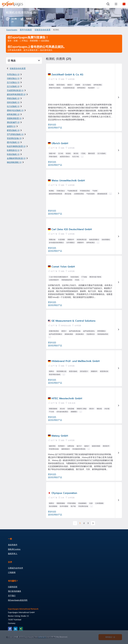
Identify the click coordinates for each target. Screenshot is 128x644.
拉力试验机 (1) (13, 106)
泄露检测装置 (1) (14, 118)
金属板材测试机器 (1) (16, 158)
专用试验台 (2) (13, 74)
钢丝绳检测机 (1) (14, 162)
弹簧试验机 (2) (13, 98)
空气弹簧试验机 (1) (15, 134)
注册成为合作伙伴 (15, 568)
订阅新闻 (12, 572)
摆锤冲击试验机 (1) (15, 110)
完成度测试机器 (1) (15, 90)
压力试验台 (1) (13, 82)
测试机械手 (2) (13, 122)
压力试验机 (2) (13, 86)
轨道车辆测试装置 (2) (16, 146)
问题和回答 (13, 587)
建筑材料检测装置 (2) (16, 94)
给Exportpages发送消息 (18, 600)
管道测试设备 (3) (14, 138)
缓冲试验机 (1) (13, 142)
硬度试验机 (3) (13, 130)
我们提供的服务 (15, 591)
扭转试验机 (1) (13, 102)
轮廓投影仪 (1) (13, 150)
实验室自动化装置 (42, 30)
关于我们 (12, 596)
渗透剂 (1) (11, 126)
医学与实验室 (26, 30)
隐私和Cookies (14, 549)
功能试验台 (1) (13, 78)
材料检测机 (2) (13, 114)
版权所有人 (13, 554)
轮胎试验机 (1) (13, 154)
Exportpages (12, 30)
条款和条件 (13, 545)
